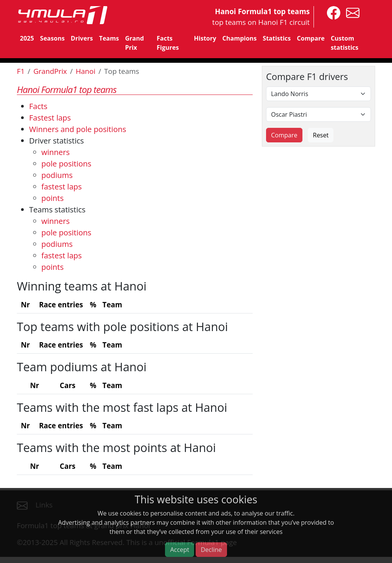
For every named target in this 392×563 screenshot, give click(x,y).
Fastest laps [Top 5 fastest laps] (50, 118)
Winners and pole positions (78, 129)
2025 (27, 38)
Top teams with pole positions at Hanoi (122, 326)
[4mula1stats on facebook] (332, 12)
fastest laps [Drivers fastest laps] (62, 187)
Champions (239, 38)
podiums (57, 175)
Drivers (82, 38)
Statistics (277, 38)
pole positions (66, 164)
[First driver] (318, 94)
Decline (211, 550)
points (52, 198)
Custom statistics (345, 43)
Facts (38, 106)
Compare (311, 38)
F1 (21, 71)
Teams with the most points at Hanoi (116, 447)
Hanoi (86, 71)
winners (56, 152)
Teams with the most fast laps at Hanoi (122, 407)
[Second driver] (318, 114)
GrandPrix (50, 71)
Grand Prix (135, 43)
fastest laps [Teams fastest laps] (62, 255)
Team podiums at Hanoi (82, 367)
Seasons (52, 38)
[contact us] (351, 12)
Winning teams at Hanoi (82, 286)
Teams (109, 38)
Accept (180, 550)
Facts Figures (168, 43)
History (205, 38)
